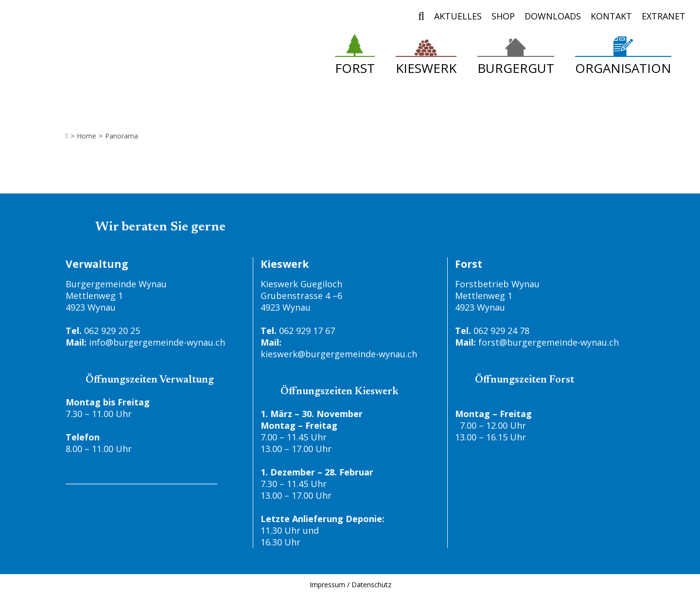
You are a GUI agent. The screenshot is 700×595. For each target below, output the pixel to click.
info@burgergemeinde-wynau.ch (157, 342)
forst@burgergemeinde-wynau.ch (549, 342)
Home (87, 136)
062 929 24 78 (501, 331)
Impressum (327, 585)
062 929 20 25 (112, 331)
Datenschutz (371, 585)
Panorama (122, 136)
